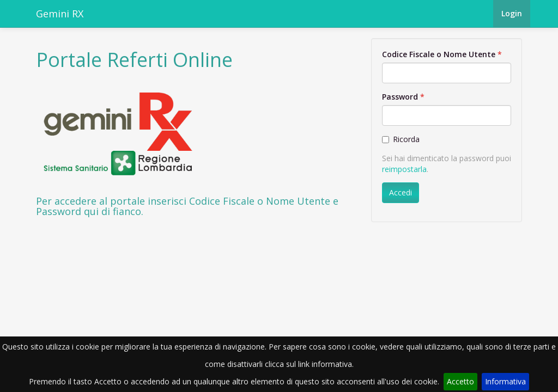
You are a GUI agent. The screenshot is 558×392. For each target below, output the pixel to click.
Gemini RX (60, 14)
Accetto (460, 381)
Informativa (505, 381)
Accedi (401, 192)
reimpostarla (404, 169)
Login (512, 13)
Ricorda (401, 139)
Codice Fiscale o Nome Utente (439, 54)
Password (400, 97)
